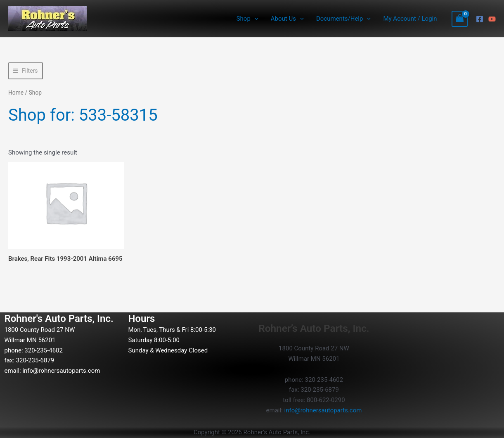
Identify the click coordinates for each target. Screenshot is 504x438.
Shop (247, 19)
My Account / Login (410, 19)
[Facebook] (480, 19)
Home (16, 93)
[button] (254, 19)
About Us (287, 19)
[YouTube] (492, 19)
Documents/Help (343, 19)
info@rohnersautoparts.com (61, 371)
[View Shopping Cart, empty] (460, 19)
